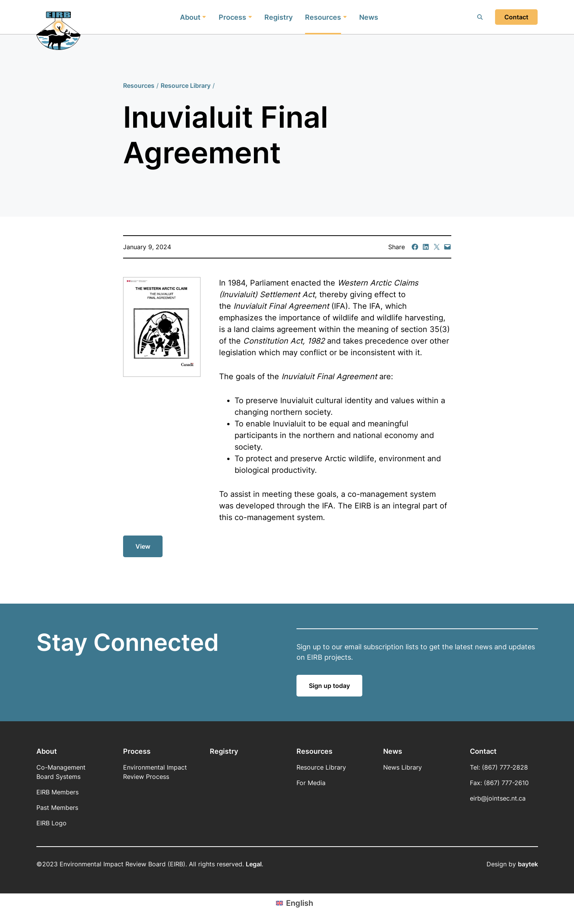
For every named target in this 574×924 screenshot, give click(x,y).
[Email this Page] (437, 247)
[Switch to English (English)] (295, 903)
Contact (516, 17)
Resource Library (186, 86)
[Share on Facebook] (415, 247)
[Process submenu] (250, 17)
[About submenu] (204, 17)
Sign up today (329, 686)
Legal (254, 864)
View (145, 549)
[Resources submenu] (345, 17)
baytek (528, 864)
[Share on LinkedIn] (426, 247)
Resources (139, 86)
